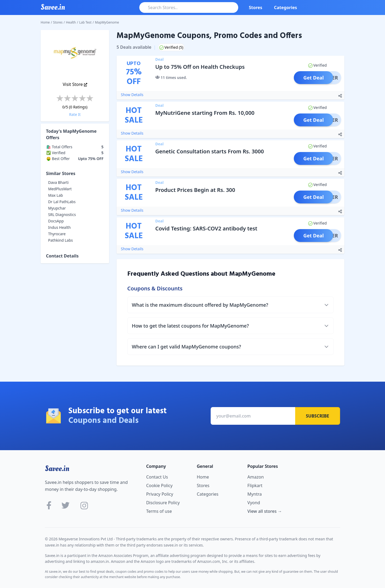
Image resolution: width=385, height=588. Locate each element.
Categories (286, 7)
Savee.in (57, 469)
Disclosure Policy (163, 503)
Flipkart (255, 485)
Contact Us (157, 477)
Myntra (255, 494)
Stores (256, 7)
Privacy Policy (160, 494)
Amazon (255, 477)
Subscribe (317, 416)
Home (45, 22)
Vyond (254, 503)
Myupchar (57, 208)
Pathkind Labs (61, 240)
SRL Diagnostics (62, 215)
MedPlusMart (60, 189)
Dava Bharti (58, 182)
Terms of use (159, 511)
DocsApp (56, 221)
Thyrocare (57, 234)
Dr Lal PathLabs (62, 202)
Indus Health (59, 227)
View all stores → (265, 511)
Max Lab (55, 195)
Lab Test (85, 22)
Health (71, 22)
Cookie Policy (159, 485)
